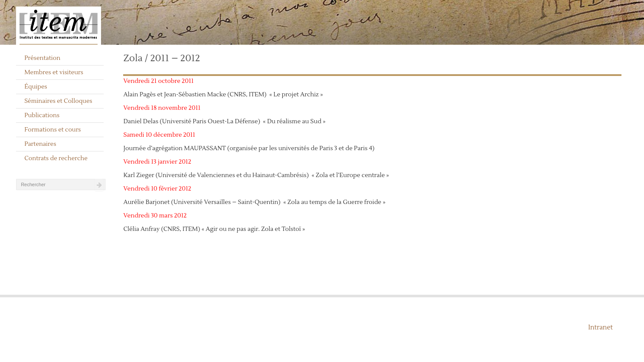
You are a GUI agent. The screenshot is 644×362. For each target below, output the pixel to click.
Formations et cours (52, 130)
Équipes (36, 87)
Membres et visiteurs (54, 72)
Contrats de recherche (56, 158)
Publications (42, 115)
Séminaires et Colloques (58, 101)
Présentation (42, 58)
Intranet (600, 327)
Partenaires (40, 144)
